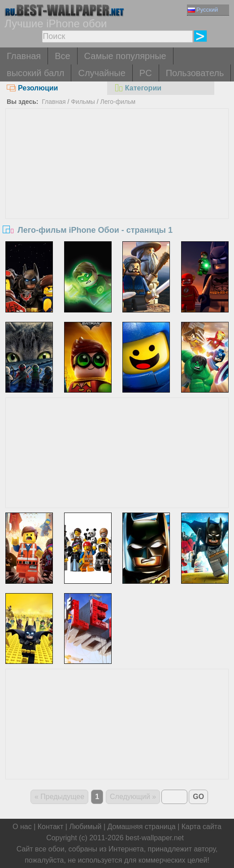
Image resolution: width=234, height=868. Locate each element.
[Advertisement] (117, 176)
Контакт (51, 827)
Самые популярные (125, 56)
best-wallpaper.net (155, 838)
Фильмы (83, 102)
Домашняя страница (142, 827)
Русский (203, 10)
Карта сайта (201, 827)
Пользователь (195, 73)
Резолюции (32, 88)
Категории (138, 88)
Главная (24, 56)
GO (198, 797)
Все (62, 56)
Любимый (85, 827)
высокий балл (35, 73)
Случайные (102, 73)
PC (146, 73)
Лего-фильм (118, 102)
